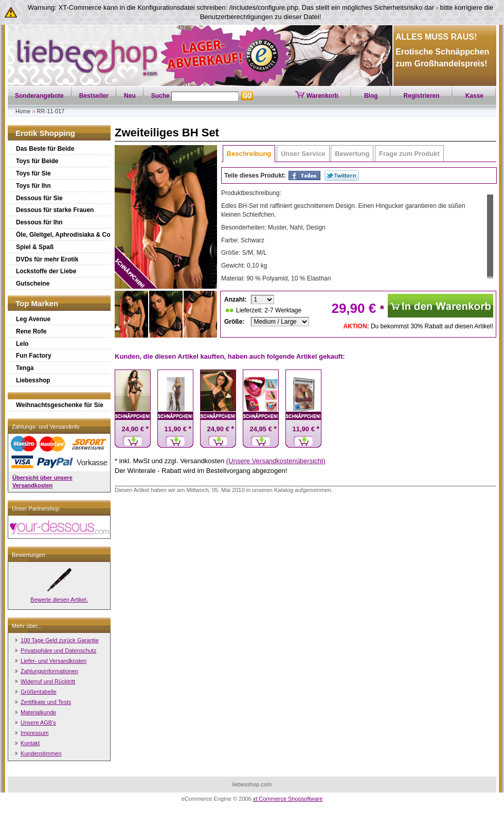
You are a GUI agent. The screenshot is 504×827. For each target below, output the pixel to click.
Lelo (22, 344)
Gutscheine (33, 284)
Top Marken (37, 303)
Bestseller (94, 96)
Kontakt (30, 743)
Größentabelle (39, 692)
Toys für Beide (37, 161)
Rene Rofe (31, 331)
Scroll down (490, 281)
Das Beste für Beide (45, 149)
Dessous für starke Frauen (55, 210)
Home (23, 111)
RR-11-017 (51, 111)
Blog (371, 96)
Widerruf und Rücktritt (48, 681)
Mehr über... (27, 626)
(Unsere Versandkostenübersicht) (276, 461)
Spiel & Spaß (35, 247)
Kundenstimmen (41, 753)
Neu (130, 96)
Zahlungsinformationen (49, 671)
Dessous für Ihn (39, 222)
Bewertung (352, 154)
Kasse (474, 96)
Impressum (34, 733)
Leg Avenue (33, 319)
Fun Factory (34, 356)
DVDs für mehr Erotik (47, 259)
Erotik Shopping (45, 133)
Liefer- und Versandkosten (53, 661)
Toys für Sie (33, 173)
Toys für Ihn (33, 186)
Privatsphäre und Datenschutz (58, 650)
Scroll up (490, 192)
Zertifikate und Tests (46, 702)
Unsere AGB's (38, 723)
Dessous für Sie (39, 198)
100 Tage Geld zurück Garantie (60, 640)
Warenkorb (317, 96)
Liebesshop (33, 380)
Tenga (25, 368)
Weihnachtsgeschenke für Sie (60, 405)
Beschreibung (249, 154)
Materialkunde (38, 712)
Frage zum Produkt (409, 154)
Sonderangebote (39, 96)
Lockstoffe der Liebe (46, 271)
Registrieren (422, 96)
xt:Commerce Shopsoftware (288, 799)
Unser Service (303, 154)
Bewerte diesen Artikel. (59, 600)
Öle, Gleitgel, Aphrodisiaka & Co (63, 235)
